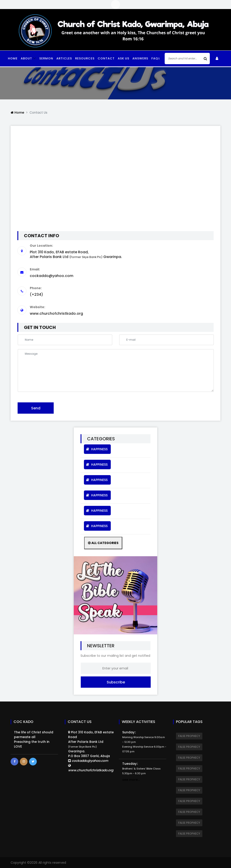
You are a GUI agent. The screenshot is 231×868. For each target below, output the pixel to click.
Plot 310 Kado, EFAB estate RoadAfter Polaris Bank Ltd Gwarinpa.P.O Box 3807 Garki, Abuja (91, 751)
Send (36, 408)
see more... (131, 780)
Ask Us (124, 58)
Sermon (46, 58)
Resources (85, 58)
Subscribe (116, 682)
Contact (106, 58)
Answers (140, 58)
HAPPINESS (97, 449)
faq (156, 58)
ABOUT (26, 58)
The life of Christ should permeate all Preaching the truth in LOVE (34, 739)
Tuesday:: (141, 768)
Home (13, 58)
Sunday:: (144, 742)
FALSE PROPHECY (189, 736)
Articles (64, 58)
